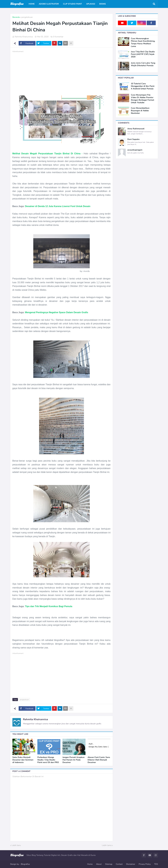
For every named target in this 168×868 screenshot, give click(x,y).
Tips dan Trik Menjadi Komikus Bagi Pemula (49, 606)
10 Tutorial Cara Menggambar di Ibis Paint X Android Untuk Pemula (143, 86)
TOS (156, 864)
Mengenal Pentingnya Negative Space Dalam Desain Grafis (56, 312)
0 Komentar (58, 37)
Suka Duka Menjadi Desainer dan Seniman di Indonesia (23, 760)
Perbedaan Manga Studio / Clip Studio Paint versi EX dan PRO (48, 760)
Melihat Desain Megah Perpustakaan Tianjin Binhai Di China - (47, 154)
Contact (119, 864)
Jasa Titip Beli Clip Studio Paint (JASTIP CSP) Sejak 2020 (143, 54)
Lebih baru (16, 845)
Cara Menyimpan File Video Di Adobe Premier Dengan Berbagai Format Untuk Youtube (142, 99)
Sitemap (109, 864)
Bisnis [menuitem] (103, 4)
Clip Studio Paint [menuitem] (73, 4)
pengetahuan (27, 17)
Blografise (25, 864)
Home (90, 864)
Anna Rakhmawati (136, 129)
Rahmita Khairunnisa (35, 719)
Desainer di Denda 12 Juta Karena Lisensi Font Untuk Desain (58, 206)
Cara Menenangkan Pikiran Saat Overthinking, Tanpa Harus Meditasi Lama (143, 42)
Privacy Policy (145, 864)
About (99, 864)
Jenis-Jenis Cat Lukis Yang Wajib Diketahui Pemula (143, 64)
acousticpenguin (135, 150)
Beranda (16, 17)
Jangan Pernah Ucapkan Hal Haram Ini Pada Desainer (73, 760)
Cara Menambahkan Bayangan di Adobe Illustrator (140, 111)
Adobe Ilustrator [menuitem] (49, 4)
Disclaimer (131, 864)
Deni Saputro (133, 139)
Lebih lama (107, 845)
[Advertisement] (62, 73)
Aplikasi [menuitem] (91, 4)
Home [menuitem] (32, 4)
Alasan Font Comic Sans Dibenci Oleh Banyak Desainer (99, 760)
